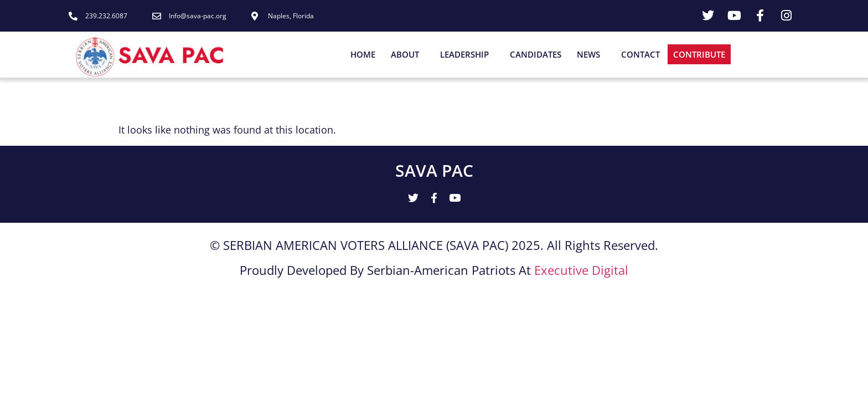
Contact (640, 54)
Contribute (699, 54)
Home (363, 54)
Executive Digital (581, 271)
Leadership (467, 54)
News (591, 54)
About (408, 54)
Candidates (536, 54)
